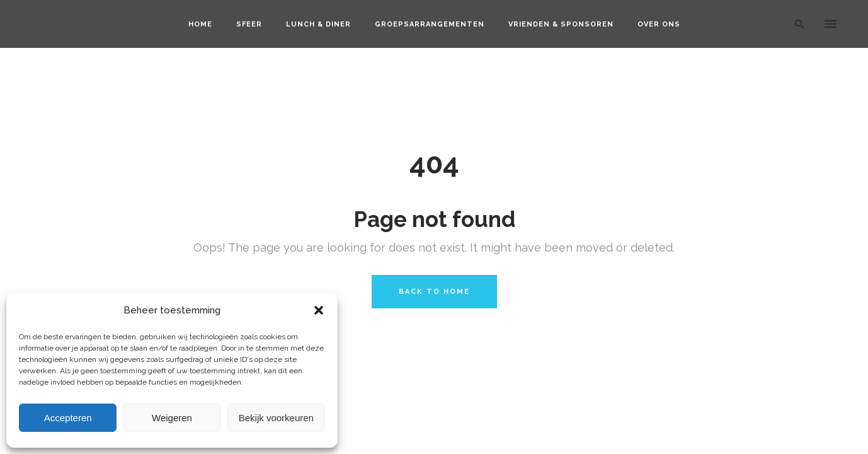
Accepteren (68, 418)
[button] (319, 310)
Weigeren (172, 418)
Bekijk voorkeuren (276, 418)
